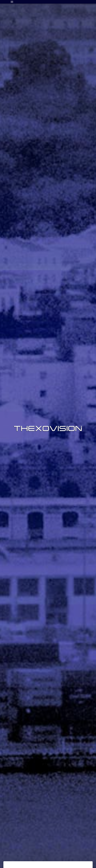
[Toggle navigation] (12, 2)
